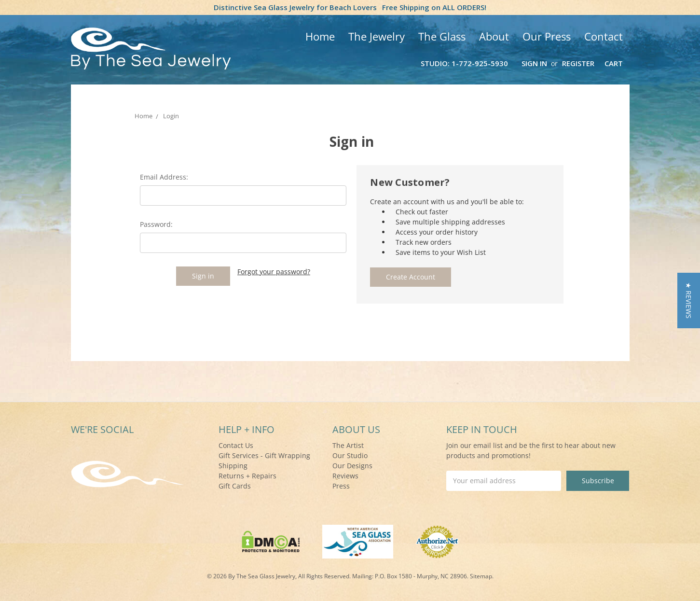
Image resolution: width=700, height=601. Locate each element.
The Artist (348, 445)
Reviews (345, 476)
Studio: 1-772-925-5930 (464, 63)
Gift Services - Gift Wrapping (264, 455)
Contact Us (236, 445)
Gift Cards (235, 486)
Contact (604, 36)
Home (320, 36)
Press (341, 486)
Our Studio (350, 455)
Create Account (411, 277)
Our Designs (352, 466)
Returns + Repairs (247, 476)
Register (578, 63)
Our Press (547, 36)
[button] (689, 300)
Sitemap (481, 576)
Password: (156, 224)
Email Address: (164, 177)
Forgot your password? (274, 272)
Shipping (233, 466)
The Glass (442, 36)
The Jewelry (377, 36)
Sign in (534, 63)
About (494, 36)
